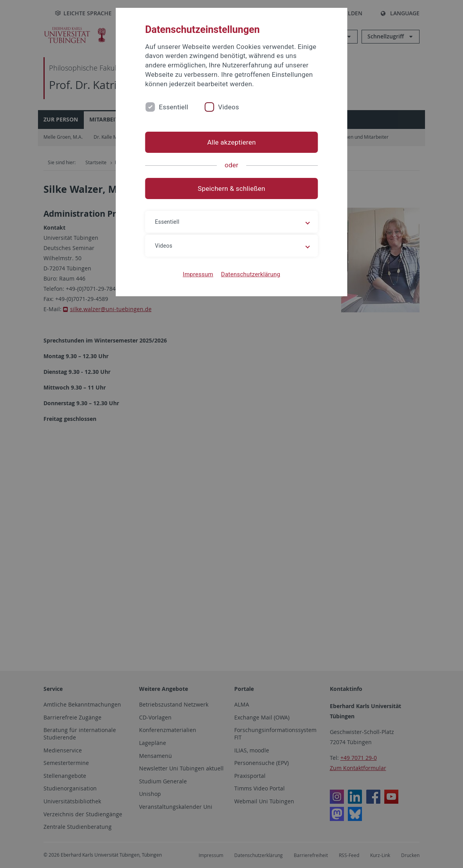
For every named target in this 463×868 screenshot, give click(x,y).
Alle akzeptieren (231, 142)
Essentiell (174, 107)
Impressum (198, 274)
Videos (229, 107)
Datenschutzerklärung (250, 274)
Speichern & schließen (231, 188)
